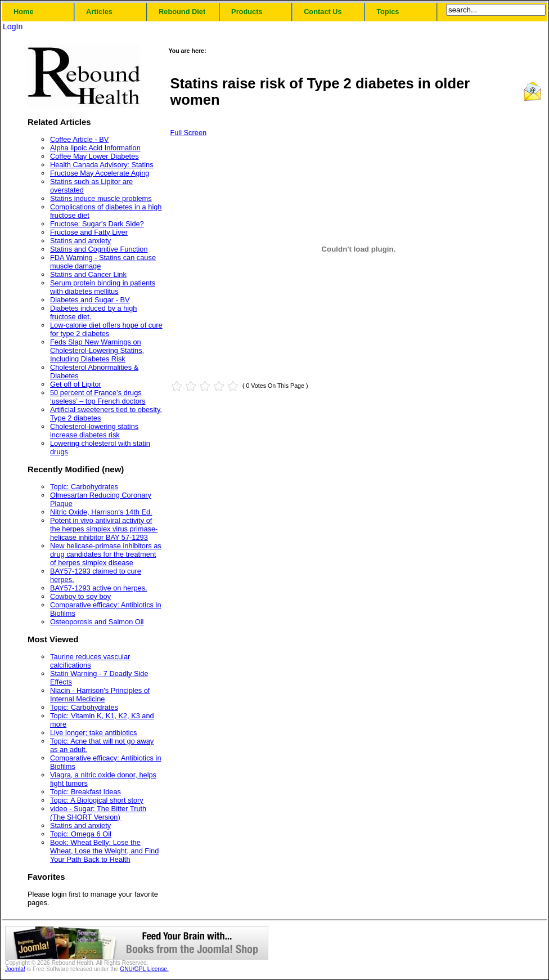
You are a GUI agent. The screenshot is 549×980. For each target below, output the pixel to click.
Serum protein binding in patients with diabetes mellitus (103, 287)
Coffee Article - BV (79, 139)
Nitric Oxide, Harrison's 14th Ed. (101, 512)
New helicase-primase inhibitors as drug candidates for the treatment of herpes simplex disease (106, 554)
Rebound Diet (182, 12)
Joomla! (15, 969)
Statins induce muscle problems (101, 198)
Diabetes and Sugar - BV (90, 300)
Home (24, 12)
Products (247, 12)
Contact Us (323, 12)
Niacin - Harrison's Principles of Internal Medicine (100, 695)
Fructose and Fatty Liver (89, 232)
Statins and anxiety (80, 241)
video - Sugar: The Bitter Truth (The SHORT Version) (98, 813)
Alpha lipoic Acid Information (95, 148)
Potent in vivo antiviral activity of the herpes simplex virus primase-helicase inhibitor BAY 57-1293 (104, 529)
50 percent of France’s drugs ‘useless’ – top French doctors (98, 397)
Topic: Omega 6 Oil (81, 834)
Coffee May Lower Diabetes (94, 156)
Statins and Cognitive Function (99, 249)
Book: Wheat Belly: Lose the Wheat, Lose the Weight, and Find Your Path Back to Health (104, 851)
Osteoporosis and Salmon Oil (97, 622)
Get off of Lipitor (76, 384)
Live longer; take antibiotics (93, 733)
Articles (99, 12)
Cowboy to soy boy (80, 596)
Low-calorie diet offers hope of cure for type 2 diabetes (106, 329)
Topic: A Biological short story (97, 800)
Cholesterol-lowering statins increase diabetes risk (94, 431)
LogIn (13, 26)
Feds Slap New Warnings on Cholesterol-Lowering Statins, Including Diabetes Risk (97, 350)
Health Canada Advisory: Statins (102, 165)
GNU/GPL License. (144, 969)
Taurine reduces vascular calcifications (90, 661)
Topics (388, 12)
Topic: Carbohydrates (84, 487)
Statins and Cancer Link (88, 274)
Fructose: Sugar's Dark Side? (97, 224)
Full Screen (188, 133)
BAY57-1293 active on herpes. (99, 588)
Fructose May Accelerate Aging (100, 173)
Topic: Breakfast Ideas (85, 792)
